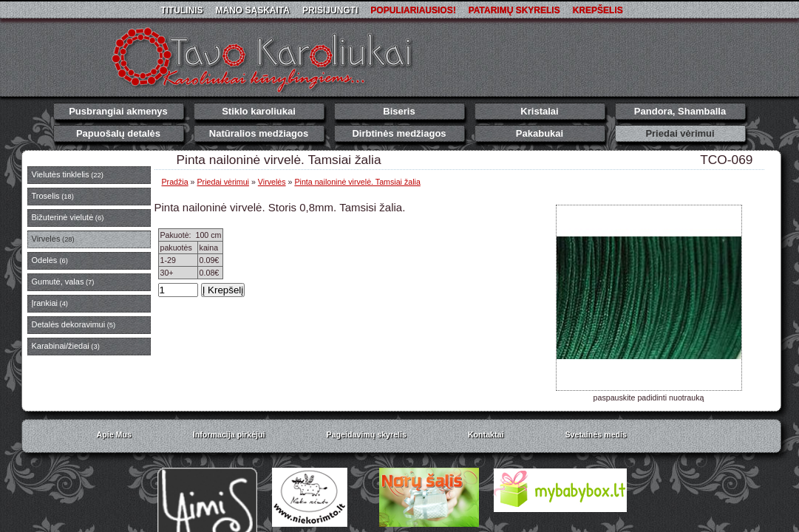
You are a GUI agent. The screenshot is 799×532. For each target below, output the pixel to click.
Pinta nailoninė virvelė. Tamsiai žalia (357, 182)
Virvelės (272, 182)
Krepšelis (598, 10)
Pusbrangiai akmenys (118, 111)
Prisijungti (330, 10)
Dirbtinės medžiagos (399, 133)
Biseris (399, 111)
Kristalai (539, 111)
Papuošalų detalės (118, 133)
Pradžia (175, 182)
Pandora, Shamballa (680, 111)
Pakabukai (540, 133)
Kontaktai (486, 434)
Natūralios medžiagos (259, 133)
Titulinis (181, 10)
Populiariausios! (413, 10)
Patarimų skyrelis (514, 10)
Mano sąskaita (253, 10)
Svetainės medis (596, 434)
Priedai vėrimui (680, 133)
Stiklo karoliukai (259, 111)
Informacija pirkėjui (229, 434)
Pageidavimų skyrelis (367, 434)
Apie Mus (114, 434)
